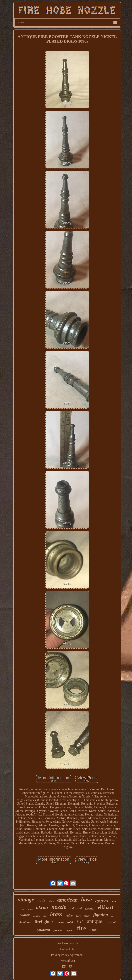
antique (95, 921)
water (25, 915)
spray (87, 916)
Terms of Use (67, 961)
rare (78, 916)
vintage (26, 900)
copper (70, 930)
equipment (102, 901)
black (51, 901)
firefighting (90, 909)
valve (69, 915)
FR (70, 967)
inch (23, 909)
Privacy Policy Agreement (67, 955)
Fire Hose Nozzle (67, 943)
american (67, 900)
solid (70, 922)
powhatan (43, 930)
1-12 (80, 922)
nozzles (36, 916)
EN (64, 967)
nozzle (59, 907)
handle (30, 909)
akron (42, 907)
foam (114, 901)
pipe (45, 916)
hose (86, 900)
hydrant (111, 922)
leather (60, 923)
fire (81, 928)
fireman (58, 930)
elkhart (106, 907)
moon (93, 930)
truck (41, 900)
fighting (100, 915)
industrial (76, 908)
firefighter (44, 922)
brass (56, 914)
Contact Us (67, 949)
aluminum (25, 922)
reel (113, 916)
